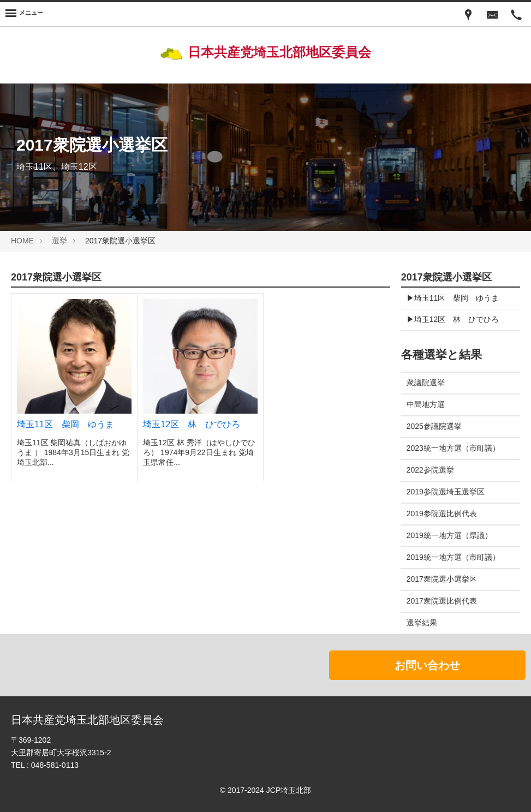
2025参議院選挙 (434, 426)
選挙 (59, 241)
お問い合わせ (427, 665)
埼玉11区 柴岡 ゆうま (65, 424)
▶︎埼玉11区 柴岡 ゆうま (453, 298)
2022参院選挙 (430, 470)
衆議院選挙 (426, 383)
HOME (22, 241)
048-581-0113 (55, 765)
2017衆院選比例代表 (442, 601)
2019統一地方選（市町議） (453, 557)
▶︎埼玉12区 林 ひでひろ (453, 319)
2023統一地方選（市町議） (453, 448)
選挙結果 (422, 623)
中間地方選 (426, 404)
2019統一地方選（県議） (449, 535)
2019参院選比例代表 (442, 514)
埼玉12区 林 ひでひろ (192, 424)
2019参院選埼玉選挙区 (446, 492)
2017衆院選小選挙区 (442, 579)
